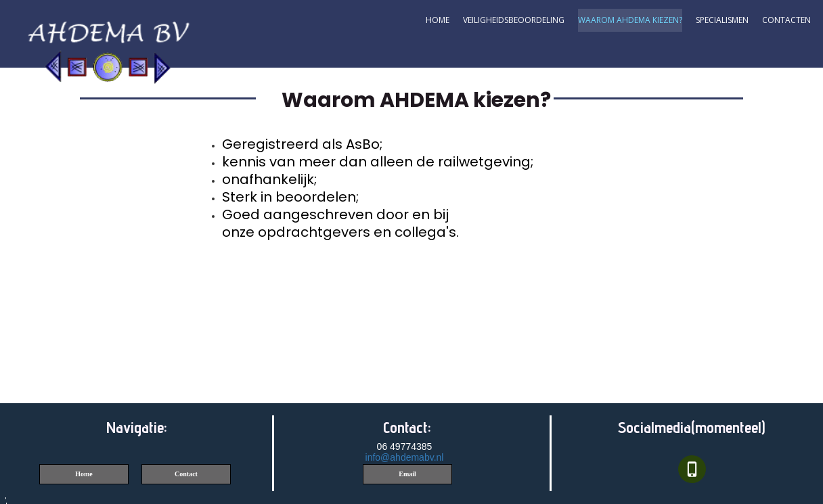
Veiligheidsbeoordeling (514, 20)
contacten (786, 20)
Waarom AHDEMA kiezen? (630, 20)
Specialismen (722, 20)
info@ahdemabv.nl (405, 457)
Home (438, 20)
